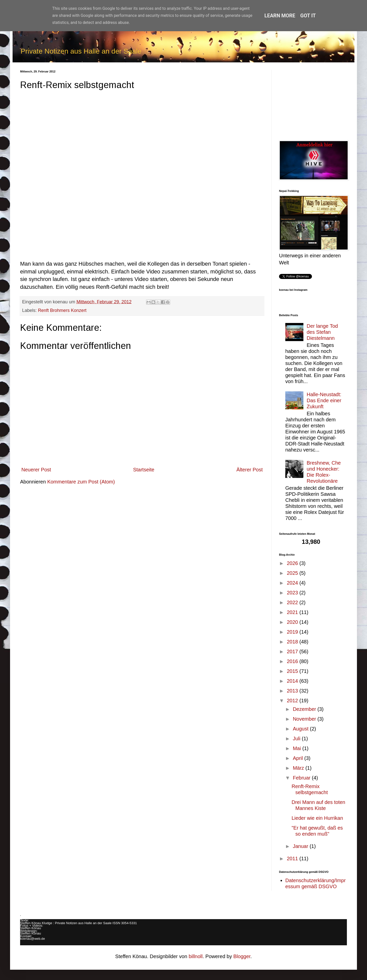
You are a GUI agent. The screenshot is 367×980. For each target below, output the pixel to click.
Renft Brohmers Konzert (62, 310)
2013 (293, 691)
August (301, 729)
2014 (293, 681)
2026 (293, 563)
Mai (298, 748)
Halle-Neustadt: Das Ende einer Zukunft (324, 400)
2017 (293, 651)
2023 (293, 593)
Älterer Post (250, 470)
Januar (301, 846)
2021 (293, 612)
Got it (308, 16)
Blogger (242, 956)
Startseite (144, 470)
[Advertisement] (313, 101)
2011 (293, 859)
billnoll (196, 956)
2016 (293, 661)
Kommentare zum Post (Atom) (81, 482)
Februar (302, 778)
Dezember (305, 709)
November (305, 719)
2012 (293, 701)
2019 (293, 632)
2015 (293, 671)
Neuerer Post (36, 470)
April (299, 758)
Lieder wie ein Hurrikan (317, 818)
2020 (293, 622)
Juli (297, 739)
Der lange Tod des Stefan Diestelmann (322, 332)
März (299, 768)
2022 (293, 602)
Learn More (280, 16)
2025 (293, 573)
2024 (293, 583)
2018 (293, 642)
